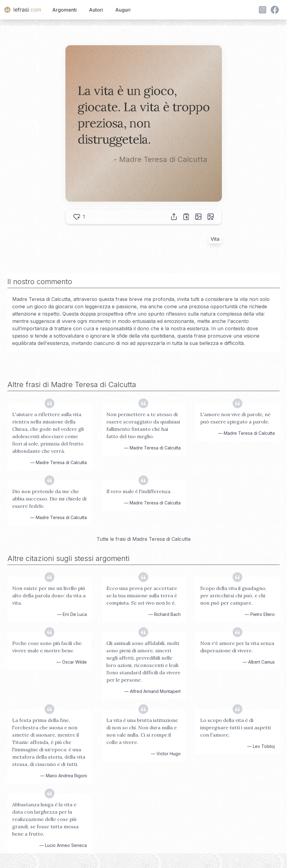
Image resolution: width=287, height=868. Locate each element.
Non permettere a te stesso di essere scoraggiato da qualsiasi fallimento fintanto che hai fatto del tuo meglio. (143, 425)
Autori (96, 10)
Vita (215, 239)
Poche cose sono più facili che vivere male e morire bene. (47, 647)
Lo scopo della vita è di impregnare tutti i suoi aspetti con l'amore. (235, 727)
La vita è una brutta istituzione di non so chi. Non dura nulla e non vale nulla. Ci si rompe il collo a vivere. (142, 731)
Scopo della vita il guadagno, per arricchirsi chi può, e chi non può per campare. (233, 595)
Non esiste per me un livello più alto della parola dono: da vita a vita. (49, 595)
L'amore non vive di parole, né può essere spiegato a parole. (235, 418)
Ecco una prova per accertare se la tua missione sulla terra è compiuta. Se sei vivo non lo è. (142, 595)
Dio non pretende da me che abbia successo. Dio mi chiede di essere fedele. (49, 499)
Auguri (123, 10)
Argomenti (64, 10)
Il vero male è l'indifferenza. (139, 491)
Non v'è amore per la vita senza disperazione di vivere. (237, 647)
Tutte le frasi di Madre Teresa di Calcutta (143, 539)
